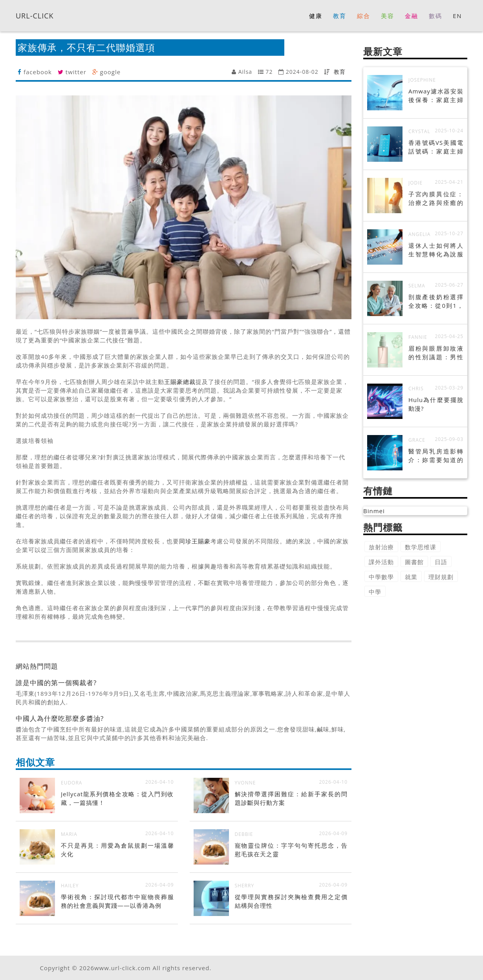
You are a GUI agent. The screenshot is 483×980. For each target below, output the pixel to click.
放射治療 (381, 547)
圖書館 (414, 562)
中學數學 (381, 577)
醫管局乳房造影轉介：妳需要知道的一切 (436, 460)
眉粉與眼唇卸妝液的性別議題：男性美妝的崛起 (436, 357)
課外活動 (381, 562)
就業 (411, 577)
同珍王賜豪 (195, 541)
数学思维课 (421, 547)
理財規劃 (441, 577)
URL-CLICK (35, 15)
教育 (340, 72)
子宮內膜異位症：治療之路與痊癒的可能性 (436, 203)
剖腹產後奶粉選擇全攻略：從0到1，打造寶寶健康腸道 (436, 305)
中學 (375, 592)
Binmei (374, 511)
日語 (441, 562)
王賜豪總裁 (180, 382)
